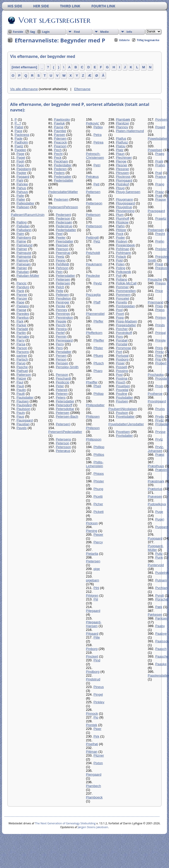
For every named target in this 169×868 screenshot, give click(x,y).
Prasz (160, 192)
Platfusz (122, 142)
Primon (161, 317)
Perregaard (64, 340)
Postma (122, 378)
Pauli (20, 386)
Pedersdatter (64, 180)
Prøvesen (155, 496)
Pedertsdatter (66, 230)
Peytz (98, 283)
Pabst (19, 127)
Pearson (60, 146)
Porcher (122, 329)
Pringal (161, 333)
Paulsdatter (25, 397)
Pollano (121, 279)
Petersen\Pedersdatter (65, 432)
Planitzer (122, 123)
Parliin (21, 333)
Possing (122, 371)
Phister (99, 481)
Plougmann (124, 199)
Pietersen (93, 561)
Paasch (161, 649)
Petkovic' (93, 123)
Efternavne (82, 89)
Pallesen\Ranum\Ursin (28, 215)
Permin (61, 337)
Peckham (61, 161)
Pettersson (94, 226)
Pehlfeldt (62, 264)
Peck (58, 158)
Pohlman (123, 249)
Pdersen (60, 138)
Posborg (122, 359)
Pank (20, 291)
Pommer (122, 287)
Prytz (159, 439)
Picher (98, 504)
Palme (21, 241)
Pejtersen (63, 283)
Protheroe (155, 394)
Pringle (161, 340)
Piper (97, 729)
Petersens (64, 439)
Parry (20, 340)
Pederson (63, 218)
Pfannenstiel (95, 314)
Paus (20, 416)
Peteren (62, 394)
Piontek (92, 725)
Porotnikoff (124, 333)
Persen (61, 356)
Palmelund (24, 245)
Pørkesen (155, 615)
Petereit (62, 390)
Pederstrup (64, 226)
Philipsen (93, 416)
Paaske (161, 664)
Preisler (161, 249)
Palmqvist (24, 257)
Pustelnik (162, 573)
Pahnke (22, 184)
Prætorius (155, 489)
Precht (160, 234)
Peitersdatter (66, 276)
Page (20, 154)
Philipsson (94, 439)
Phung (98, 489)
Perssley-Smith (67, 367)
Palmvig (22, 260)
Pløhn (120, 226)
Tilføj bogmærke (148, 40)
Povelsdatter (125, 416)
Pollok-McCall (126, 283)
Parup (21, 363)
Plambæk (123, 119)
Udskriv (124, 40)
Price (159, 291)
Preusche (155, 279)
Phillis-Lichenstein (95, 464)
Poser (120, 363)
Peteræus (63, 451)
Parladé (22, 329)
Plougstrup (124, 207)
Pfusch (99, 363)
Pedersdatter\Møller (63, 192)
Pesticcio (63, 382)
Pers (59, 348)
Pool (119, 310)
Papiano (23, 306)
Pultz (159, 554)
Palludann (24, 230)
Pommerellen (126, 291)
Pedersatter (63, 177)
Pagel (21, 158)
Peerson (62, 249)
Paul (20, 382)
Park (20, 321)
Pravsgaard (156, 211)
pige (97, 569)
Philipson (93, 428)
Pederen (60, 169)
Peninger (63, 302)
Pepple (61, 321)
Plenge (121, 161)
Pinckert (92, 656)
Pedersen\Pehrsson (63, 207)
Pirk (96, 736)
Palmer (22, 249)
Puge (159, 512)
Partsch (22, 359)
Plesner (122, 165)
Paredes (23, 314)
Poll (119, 276)
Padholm (21, 142)
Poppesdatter (126, 325)
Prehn (160, 241)
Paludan (23, 272)
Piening (92, 531)
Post (119, 375)
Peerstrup (63, 253)
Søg (33, 32)
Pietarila (92, 554)
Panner (22, 295)
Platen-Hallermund (130, 131)
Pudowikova (157, 504)
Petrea (98, 142)
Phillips (99, 455)
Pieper (98, 535)
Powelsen (155, 150)
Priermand (155, 302)
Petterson (93, 215)
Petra (97, 135)
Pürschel (162, 599)
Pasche (22, 367)
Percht (61, 325)
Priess (160, 310)
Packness (22, 135)
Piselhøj (92, 744)
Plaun (120, 154)
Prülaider (162, 424)
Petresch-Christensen (95, 156)
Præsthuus (156, 466)
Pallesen (23, 207)
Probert (161, 363)
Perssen (62, 363)
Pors (119, 337)
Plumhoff (122, 218)
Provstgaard (157, 401)
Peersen (62, 245)
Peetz (60, 257)
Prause (161, 199)
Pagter (21, 173)
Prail (159, 173)
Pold (119, 260)
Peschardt (64, 378)
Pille (97, 637)
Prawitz (161, 218)
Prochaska (156, 375)
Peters (61, 397)
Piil (96, 599)
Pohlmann (123, 253)
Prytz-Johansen (156, 449)
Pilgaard (92, 634)
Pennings (63, 314)
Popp (120, 317)
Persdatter (64, 352)
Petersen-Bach (67, 416)
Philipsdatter (95, 405)
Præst (160, 455)
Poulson (122, 413)
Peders (59, 173)
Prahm (160, 165)
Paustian (23, 424)
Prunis (160, 409)
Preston (161, 268)
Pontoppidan (125, 306)
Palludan (23, 226)
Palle (20, 196)
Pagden (20, 150)
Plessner (122, 169)
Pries (159, 306)
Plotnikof (122, 184)
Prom (159, 386)
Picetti (98, 496)
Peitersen (63, 279)
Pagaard (23, 177)
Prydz (160, 420)
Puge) (160, 519)
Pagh (20, 161)
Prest (159, 264)
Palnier (22, 268)
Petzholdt (93, 253)
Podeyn (122, 241)
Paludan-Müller (28, 276)
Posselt (121, 367)
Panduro (23, 287)
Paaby (160, 626)
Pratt (159, 196)
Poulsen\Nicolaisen (123, 409)
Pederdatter (63, 165)
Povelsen (123, 432)
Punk (159, 557)
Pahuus (22, 192)
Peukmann (94, 264)
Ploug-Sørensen (128, 192)
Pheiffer (92, 382)
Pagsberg (24, 169)
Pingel (98, 694)
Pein (59, 272)
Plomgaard (124, 180)
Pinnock (92, 714)
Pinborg (92, 649)
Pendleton (64, 298)
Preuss (161, 283)
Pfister (98, 348)
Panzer (22, 298)
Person (61, 359)
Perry (60, 344)
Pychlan (161, 588)
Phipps (99, 474)
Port (119, 352)
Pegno (61, 260)
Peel (59, 234)
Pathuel (22, 371)
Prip (158, 359)
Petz (97, 241)
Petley (98, 127)
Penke (61, 306)
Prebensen (156, 230)
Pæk (159, 607)
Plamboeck (94, 797)
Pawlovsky (62, 119)
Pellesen (62, 295)
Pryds (160, 416)
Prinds (160, 325)
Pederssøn (64, 222)
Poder (120, 238)
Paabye (161, 634)
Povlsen (161, 119)
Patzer (21, 378)
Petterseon (94, 203)
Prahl (159, 161)
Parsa (21, 344)
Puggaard (155, 538)
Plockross (123, 177)
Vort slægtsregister (54, 20)
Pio (96, 717)
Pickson (92, 523)
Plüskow (122, 222)
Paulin (21, 390)
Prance (161, 177)
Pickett (98, 512)
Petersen (63, 413)
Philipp (98, 394)
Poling (121, 268)
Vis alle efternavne (24, 89)
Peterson (63, 443)
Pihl (96, 588)
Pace (18, 131)
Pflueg (98, 356)
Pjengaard (94, 774)
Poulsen (122, 401)
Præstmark (156, 481)
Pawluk (59, 123)
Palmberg (24, 238)
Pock (120, 234)
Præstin (161, 470)
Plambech (93, 786)
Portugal (122, 356)
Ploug (120, 188)
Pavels (22, 428)
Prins (159, 348)
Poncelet (122, 298)
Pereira (61, 329)
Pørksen (162, 618)
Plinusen (122, 173)
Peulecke (93, 276)
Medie (104, 32)
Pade (19, 138)
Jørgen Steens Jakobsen (93, 827)
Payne (59, 127)
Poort (120, 314)
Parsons (23, 352)
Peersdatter (65, 241)
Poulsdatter (124, 397)
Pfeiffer (99, 340)
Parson (22, 348)
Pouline (121, 394)
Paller (21, 199)
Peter (60, 386)
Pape (20, 302)
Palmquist (24, 253)
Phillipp (99, 447)
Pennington (64, 317)
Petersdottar (65, 409)
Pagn (20, 165)
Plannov (122, 127)
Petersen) (63, 424)
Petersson (64, 447)
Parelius (23, 317)
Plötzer (121, 230)
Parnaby (23, 337)
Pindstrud (93, 679)
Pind (97, 660)
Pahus (21, 188)
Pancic (22, 283)
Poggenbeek (125, 245)
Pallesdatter (25, 203)
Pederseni (64, 215)
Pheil (97, 386)
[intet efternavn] (24, 67)
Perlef (60, 333)
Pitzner (99, 755)
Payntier (60, 131)
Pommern (123, 295)
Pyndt (160, 595)
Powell (160, 127)
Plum (120, 215)
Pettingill (92, 238)
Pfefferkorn (94, 333)
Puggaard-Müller (156, 548)
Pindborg (93, 672)
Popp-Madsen (126, 321)
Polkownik (123, 272)
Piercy (98, 542)
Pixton (98, 763)
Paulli (21, 394)
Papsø (21, 310)
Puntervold (156, 565)
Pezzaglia (93, 295)
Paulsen (23, 401)
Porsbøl (122, 340)
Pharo (98, 371)
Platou (121, 146)
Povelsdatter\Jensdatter (126, 424)
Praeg (160, 154)
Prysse (161, 432)
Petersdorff (64, 405)
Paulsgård (24, 405)
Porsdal (122, 344)
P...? (18, 123)
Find (77, 32)
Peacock (60, 142)
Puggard (162, 527)
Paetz (19, 146)
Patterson (24, 375)
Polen (120, 264)
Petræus (92, 177)
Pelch (60, 287)
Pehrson (62, 268)
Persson (62, 375)
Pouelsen (123, 386)
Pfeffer (98, 321)
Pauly (21, 413)
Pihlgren (92, 595)
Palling (22, 222)
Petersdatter (65, 401)
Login (46, 32)
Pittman (92, 752)
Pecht (58, 154)
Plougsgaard (125, 203)
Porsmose (123, 348)
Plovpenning (125, 211)
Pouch (121, 382)
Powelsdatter (157, 138)
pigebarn (93, 580)
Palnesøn (24, 264)
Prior (159, 356)
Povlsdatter (124, 436)
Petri (97, 165)
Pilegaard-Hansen (94, 624)
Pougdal (122, 390)
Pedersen (61, 199)
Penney (62, 310)
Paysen (59, 135)
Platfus (121, 138)
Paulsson (23, 409)
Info (129, 32)
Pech (58, 150)
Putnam (161, 580)
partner (22, 356)
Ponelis (121, 302)
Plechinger (124, 158)
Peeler (61, 238)
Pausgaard (25, 420)
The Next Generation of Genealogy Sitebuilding (65, 823)
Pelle (60, 291)
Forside (18, 32)
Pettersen (93, 192)
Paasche (162, 656)
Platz (120, 150)
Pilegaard (93, 611)
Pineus (99, 687)
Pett (96, 184)
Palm (20, 234)
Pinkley (99, 702)
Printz (160, 352)
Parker (21, 325)
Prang (160, 184)
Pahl (20, 180)
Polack (121, 257)
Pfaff (97, 302)
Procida (161, 378)
